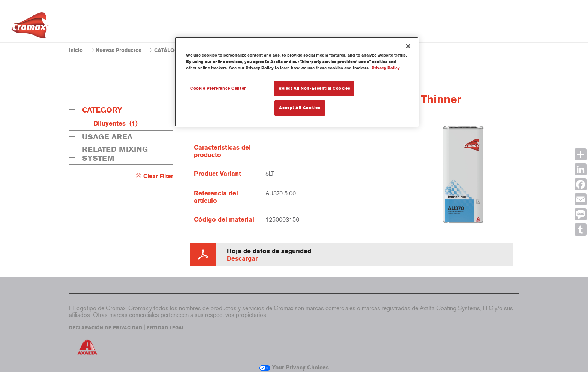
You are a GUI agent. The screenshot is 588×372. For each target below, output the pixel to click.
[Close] (408, 46)
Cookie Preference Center (218, 88)
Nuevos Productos (118, 50)
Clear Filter (158, 176)
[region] (297, 82)
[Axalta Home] (30, 27)
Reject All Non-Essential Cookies (314, 88)
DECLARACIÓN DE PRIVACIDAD (106, 328)
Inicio (76, 50)
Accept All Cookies (300, 108)
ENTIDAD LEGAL (166, 328)
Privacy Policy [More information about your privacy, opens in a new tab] (386, 68)
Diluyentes (115, 123)
